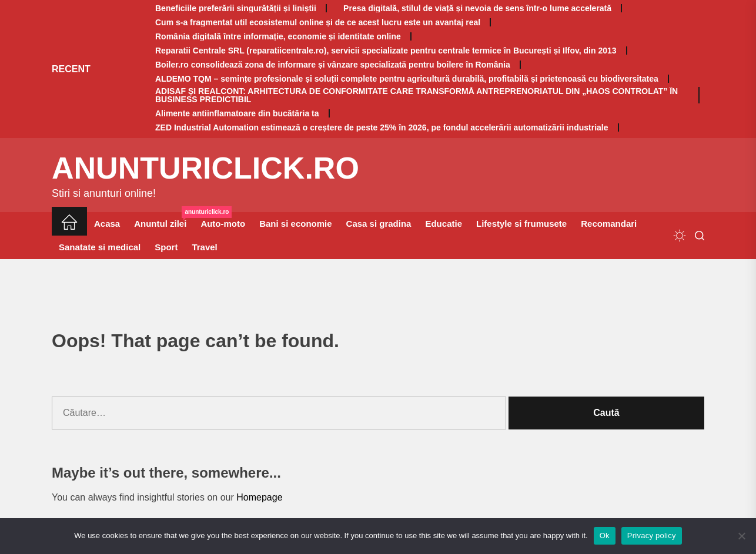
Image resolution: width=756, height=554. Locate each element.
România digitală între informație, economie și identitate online (278, 36)
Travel (204, 247)
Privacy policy (652, 535)
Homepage (259, 497)
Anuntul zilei (164, 220)
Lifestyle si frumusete (521, 224)
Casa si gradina (379, 224)
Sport (166, 247)
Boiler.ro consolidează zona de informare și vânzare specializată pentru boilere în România (333, 65)
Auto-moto (223, 224)
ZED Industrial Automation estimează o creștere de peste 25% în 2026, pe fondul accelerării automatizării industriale (382, 127)
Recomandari (609, 224)
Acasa (107, 224)
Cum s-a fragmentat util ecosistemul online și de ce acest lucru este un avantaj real (318, 22)
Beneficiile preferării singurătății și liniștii (236, 8)
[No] (741, 536)
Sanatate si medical (100, 247)
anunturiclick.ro (205, 168)
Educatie (444, 224)
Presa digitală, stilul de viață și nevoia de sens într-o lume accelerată (475, 8)
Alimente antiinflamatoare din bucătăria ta (237, 113)
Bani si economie (295, 224)
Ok (605, 535)
